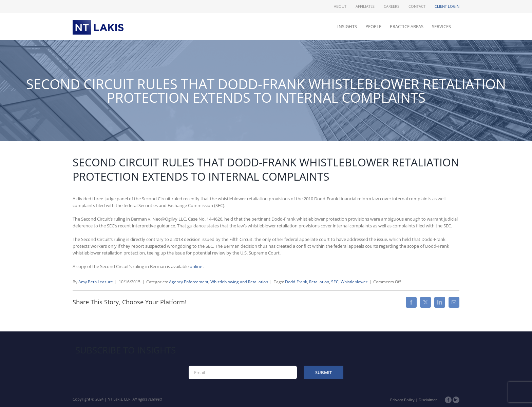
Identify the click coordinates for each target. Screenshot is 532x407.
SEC (335, 282)
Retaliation (319, 282)
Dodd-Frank (296, 282)
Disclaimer (428, 400)
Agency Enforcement (189, 282)
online (196, 266)
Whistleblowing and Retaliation (239, 282)
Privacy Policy (402, 400)
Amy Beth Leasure (96, 282)
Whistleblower (354, 282)
